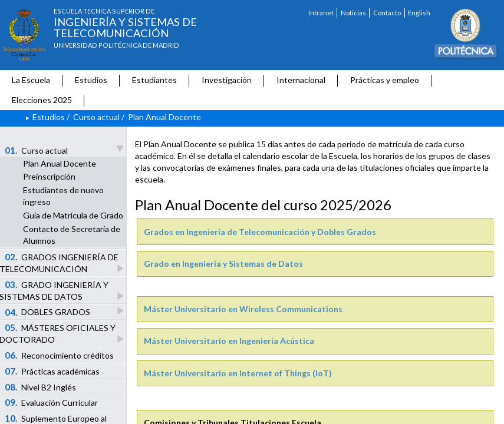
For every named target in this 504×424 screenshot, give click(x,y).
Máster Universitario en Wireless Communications (243, 309)
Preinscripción (49, 176)
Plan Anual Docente (60, 163)
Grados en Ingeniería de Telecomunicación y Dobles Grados (260, 232)
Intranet (321, 13)
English (419, 13)
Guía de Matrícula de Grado (73, 215)
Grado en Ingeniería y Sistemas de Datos (223, 264)
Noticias (353, 13)
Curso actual (96, 117)
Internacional (301, 80)
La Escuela (31, 80)
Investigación (227, 80)
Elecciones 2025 (42, 100)
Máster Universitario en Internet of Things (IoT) (238, 373)
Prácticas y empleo (385, 80)
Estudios (91, 80)
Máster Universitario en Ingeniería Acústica (229, 341)
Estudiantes (154, 80)
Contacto (387, 13)
